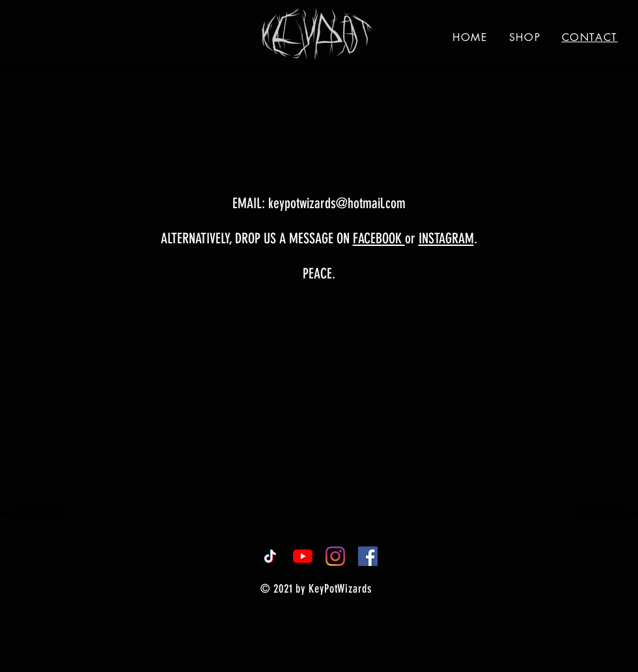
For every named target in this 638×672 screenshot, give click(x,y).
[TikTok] (270, 556)
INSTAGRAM (446, 238)
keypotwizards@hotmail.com (337, 203)
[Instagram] (335, 556)
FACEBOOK (379, 238)
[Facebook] (368, 556)
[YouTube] (303, 556)
